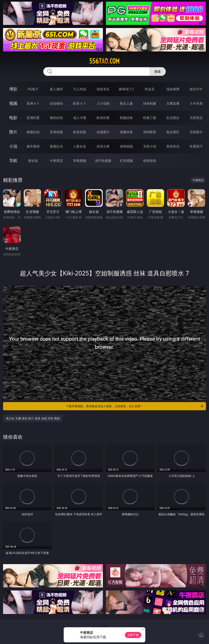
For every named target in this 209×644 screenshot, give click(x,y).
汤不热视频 (103, 161)
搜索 (158, 72)
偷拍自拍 (56, 118)
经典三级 (150, 118)
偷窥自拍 (33, 132)
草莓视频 (80, 161)
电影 (13, 118)
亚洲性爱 (33, 118)
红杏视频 (126, 161)
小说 (13, 146)
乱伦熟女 (173, 118)
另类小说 (150, 146)
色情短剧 (150, 161)
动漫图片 (103, 132)
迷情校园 (126, 146)
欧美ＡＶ (80, 103)
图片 (13, 132)
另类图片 (196, 132)
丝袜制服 (150, 103)
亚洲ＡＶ (33, 103)
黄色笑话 (173, 146)
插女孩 (33, 161)
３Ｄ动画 (103, 103)
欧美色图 (80, 132)
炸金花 (150, 89)
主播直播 (173, 103)
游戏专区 (103, 89)
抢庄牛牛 (196, 89)
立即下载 (133, 635)
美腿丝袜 (126, 132)
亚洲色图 (56, 132)
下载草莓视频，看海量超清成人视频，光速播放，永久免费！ (135, 406)
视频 (13, 103)
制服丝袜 (126, 118)
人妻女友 (80, 146)
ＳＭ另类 (196, 103)
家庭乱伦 (56, 146)
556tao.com (104, 61)
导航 (13, 160)
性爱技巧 (196, 146)
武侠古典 (103, 146)
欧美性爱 (103, 118)
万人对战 (80, 89)
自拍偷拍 (56, 103)
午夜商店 (56, 161)
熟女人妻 (126, 103)
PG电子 (33, 89)
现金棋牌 (173, 89)
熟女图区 (173, 132)
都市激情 (33, 146)
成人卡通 (80, 118)
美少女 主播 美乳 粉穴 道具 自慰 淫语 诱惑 (33, 418)
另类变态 (196, 118)
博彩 (13, 89)
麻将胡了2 (126, 89)
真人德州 (56, 89)
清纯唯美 (150, 132)
